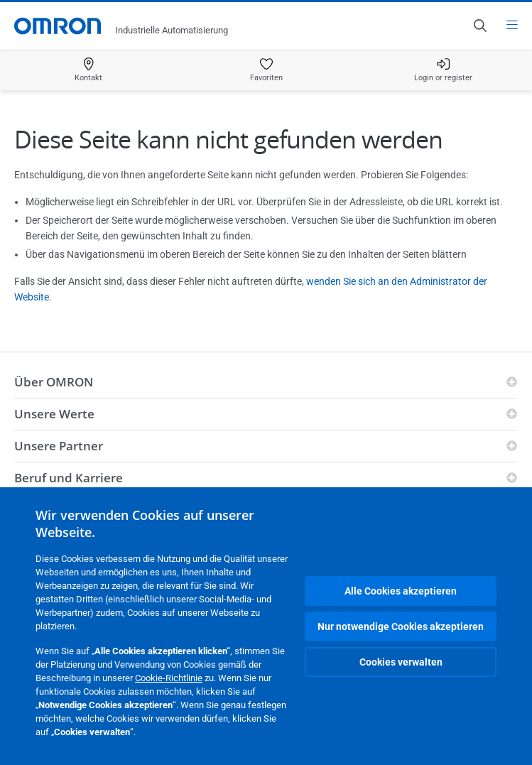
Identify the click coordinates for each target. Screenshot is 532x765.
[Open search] (479, 26)
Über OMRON (54, 382)
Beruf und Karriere (69, 478)
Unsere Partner (59, 446)
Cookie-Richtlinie (169, 678)
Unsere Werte (54, 414)
